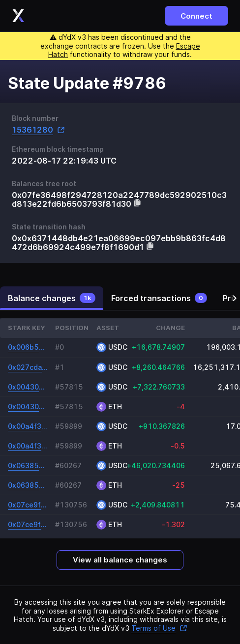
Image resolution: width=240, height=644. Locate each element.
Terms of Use (159, 628)
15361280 (38, 130)
